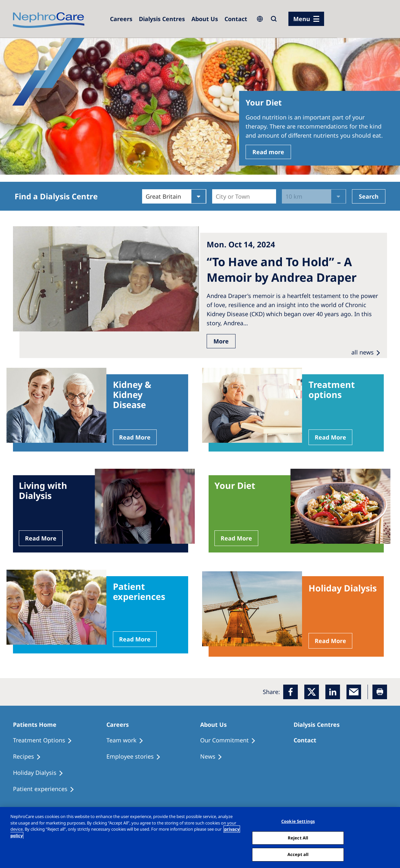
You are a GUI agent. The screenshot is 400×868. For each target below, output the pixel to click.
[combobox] (217, 196)
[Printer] (380, 692)
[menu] (306, 19)
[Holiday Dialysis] (41, 773)
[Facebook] (291, 692)
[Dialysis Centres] (121, 19)
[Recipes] (30, 757)
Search (369, 196)
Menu (302, 19)
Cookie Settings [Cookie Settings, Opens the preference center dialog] (298, 821)
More (221, 341)
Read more (268, 152)
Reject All (298, 838)
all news (363, 352)
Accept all (298, 854)
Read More (135, 437)
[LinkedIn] (333, 692)
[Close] (390, 837)
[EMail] (354, 692)
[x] (312, 692)
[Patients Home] (38, 725)
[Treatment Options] (45, 740)
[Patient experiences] (47, 789)
